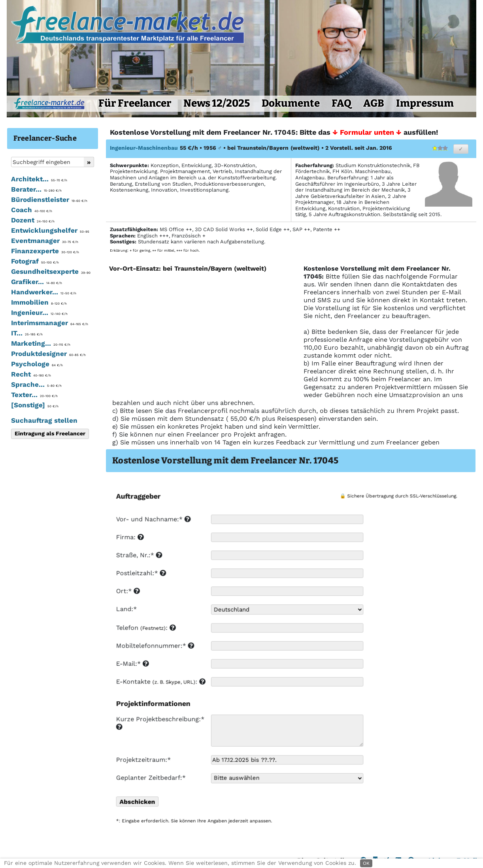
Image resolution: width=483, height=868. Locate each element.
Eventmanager (45, 241)
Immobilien (39, 302)
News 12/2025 (217, 103)
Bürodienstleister (49, 200)
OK (366, 863)
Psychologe (37, 364)
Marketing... (41, 343)
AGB (374, 103)
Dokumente (291, 103)
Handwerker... (44, 292)
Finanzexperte (45, 251)
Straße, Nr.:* (139, 556)
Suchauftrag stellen (44, 420)
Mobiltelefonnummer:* (155, 647)
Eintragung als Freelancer (50, 433)
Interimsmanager (50, 323)
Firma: (130, 538)
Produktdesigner (48, 354)
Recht (31, 374)
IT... (27, 333)
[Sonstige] (35, 405)
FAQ (341, 103)
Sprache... (36, 384)
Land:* (126, 610)
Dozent (33, 220)
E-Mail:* (132, 665)
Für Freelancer (135, 103)
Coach (32, 210)
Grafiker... (37, 282)
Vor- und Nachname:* (153, 521)
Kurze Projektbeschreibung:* (161, 723)
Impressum (425, 103)
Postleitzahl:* (141, 574)
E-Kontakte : (160, 683)
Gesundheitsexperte (51, 271)
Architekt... (39, 179)
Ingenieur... (39, 313)
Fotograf (35, 261)
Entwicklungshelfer (50, 230)
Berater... (36, 189)
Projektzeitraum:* (143, 760)
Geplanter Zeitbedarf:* (150, 778)
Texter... (34, 395)
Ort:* (128, 592)
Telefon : (146, 629)
